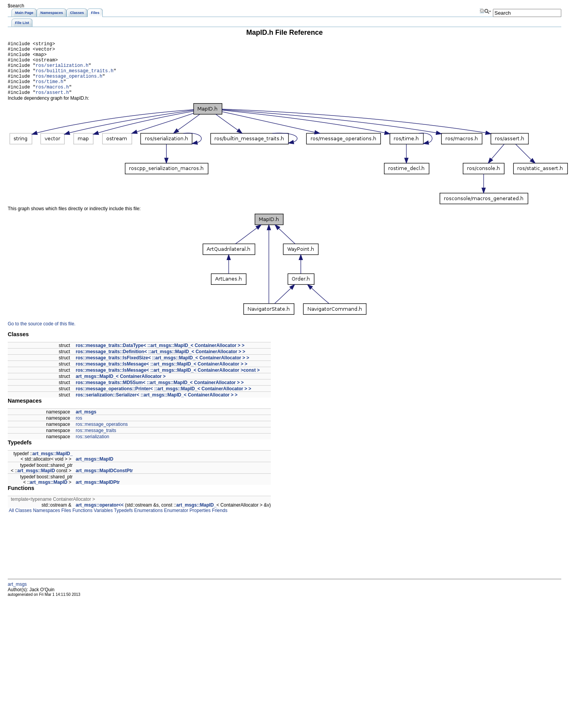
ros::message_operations (102, 436)
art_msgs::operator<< (100, 517)
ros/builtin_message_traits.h (75, 77)
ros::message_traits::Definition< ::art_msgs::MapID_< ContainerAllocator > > (161, 363)
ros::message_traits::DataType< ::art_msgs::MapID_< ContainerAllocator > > (160, 357)
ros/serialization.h (62, 71)
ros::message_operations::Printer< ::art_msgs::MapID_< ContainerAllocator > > (163, 400)
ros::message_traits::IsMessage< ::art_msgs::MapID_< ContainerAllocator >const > (168, 382)
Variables (102, 522)
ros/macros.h (52, 97)
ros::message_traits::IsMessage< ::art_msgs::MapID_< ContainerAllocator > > (161, 376)
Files (65, 522)
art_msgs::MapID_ (53, 465)
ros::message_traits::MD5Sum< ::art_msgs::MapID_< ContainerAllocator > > (160, 394)
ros (79, 430)
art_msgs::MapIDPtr (98, 494)
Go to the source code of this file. (42, 335)
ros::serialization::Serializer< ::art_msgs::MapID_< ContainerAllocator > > (157, 407)
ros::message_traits (96, 442)
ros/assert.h (52, 104)
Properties (199, 522)
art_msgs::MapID (94, 471)
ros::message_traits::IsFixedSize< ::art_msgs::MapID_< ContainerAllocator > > (162, 369)
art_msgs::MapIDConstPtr (104, 482)
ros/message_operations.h (69, 84)
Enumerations (148, 522)
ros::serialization (93, 448)
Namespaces (46, 522)
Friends (219, 522)
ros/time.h (49, 91)
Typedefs (123, 522)
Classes (23, 522)
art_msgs (86, 424)
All (11, 522)
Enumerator (175, 522)
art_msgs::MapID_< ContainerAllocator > (121, 388)
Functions (82, 522)
